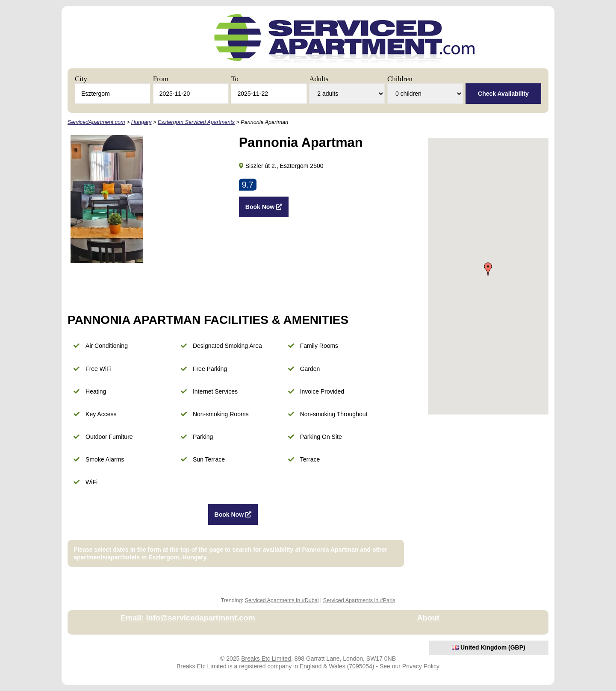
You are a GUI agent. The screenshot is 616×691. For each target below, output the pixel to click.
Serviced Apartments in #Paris (359, 600)
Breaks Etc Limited (266, 659)
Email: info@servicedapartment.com (188, 618)
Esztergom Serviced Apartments (196, 122)
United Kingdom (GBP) (489, 647)
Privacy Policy (421, 666)
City (81, 79)
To (234, 79)
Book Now (264, 207)
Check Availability (503, 94)
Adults (319, 79)
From (161, 79)
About (428, 618)
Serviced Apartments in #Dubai (282, 600)
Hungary (141, 122)
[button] (488, 269)
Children (400, 79)
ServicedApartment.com (96, 122)
